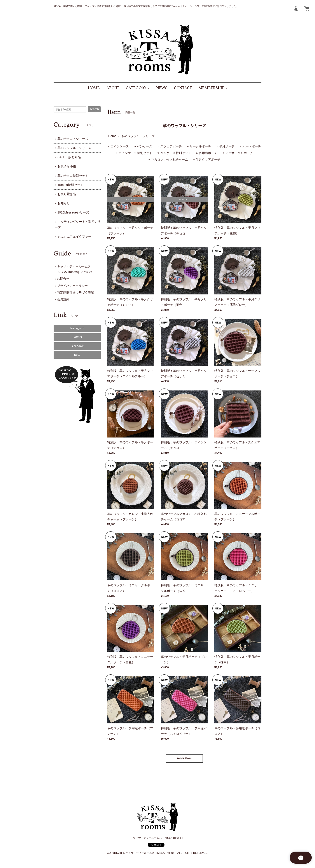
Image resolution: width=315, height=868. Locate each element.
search (94, 109)
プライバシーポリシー (72, 286)
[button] (138, 88)
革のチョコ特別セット (73, 176)
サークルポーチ (200, 146)
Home (112, 136)
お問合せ (63, 279)
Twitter (77, 337)
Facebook (77, 346)
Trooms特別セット (70, 185)
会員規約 (63, 299)
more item (184, 759)
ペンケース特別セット (176, 153)
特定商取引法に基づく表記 (75, 292)
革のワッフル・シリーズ (74, 148)
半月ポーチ (227, 146)
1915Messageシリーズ (73, 212)
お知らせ (64, 203)
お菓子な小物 (67, 166)
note (77, 355)
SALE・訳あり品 (69, 157)
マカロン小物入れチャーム (170, 159)
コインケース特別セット (135, 153)
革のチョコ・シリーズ (73, 139)
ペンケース (145, 146)
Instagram (77, 328)
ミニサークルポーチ (239, 153)
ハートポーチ (252, 146)
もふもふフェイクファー (74, 236)
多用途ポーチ (208, 153)
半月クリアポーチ (208, 159)
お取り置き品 (67, 194)
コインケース (120, 146)
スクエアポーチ (171, 146)
